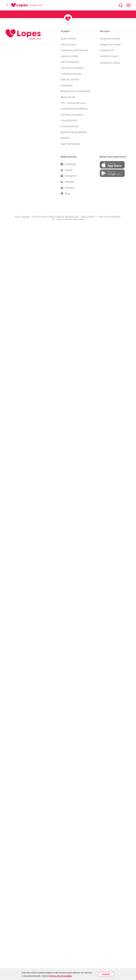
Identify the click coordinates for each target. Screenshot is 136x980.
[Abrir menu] (7, 5)
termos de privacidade (61, 976)
